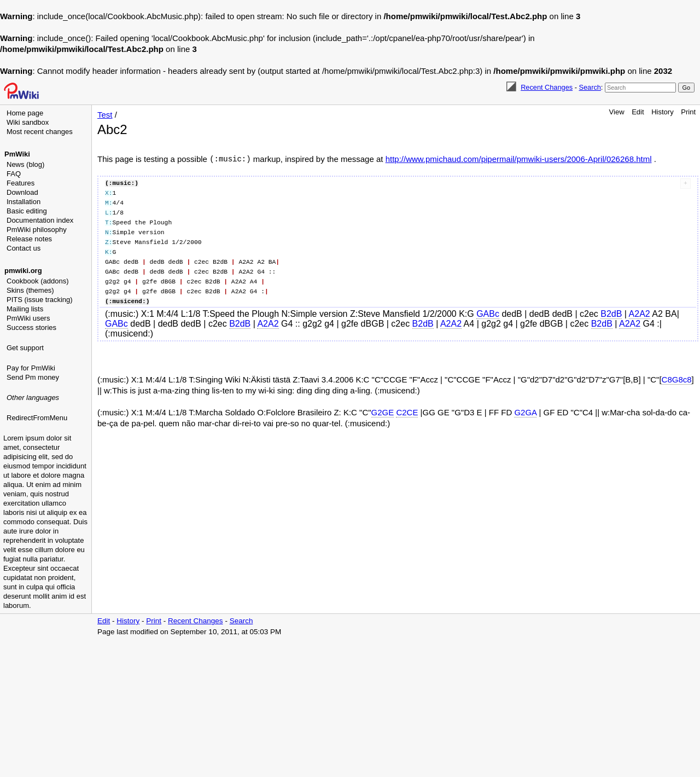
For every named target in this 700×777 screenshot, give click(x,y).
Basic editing (27, 211)
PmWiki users (28, 318)
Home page (25, 113)
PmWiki (17, 154)
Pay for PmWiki (31, 368)
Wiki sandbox (28, 122)
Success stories (31, 327)
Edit (638, 112)
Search (590, 87)
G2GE (383, 412)
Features (21, 183)
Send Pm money (33, 377)
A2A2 (640, 314)
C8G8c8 (677, 379)
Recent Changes (547, 87)
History (662, 112)
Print (688, 112)
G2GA (525, 412)
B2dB (611, 314)
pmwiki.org (23, 271)
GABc (488, 314)
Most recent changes (40, 132)
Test (105, 115)
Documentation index (40, 220)
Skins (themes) (30, 290)
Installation (24, 202)
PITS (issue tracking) (40, 300)
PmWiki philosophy (37, 230)
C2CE (407, 412)
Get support (25, 348)
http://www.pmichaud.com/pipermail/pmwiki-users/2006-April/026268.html (519, 159)
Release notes (29, 239)
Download (22, 192)
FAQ (14, 174)
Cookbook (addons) (37, 281)
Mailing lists (25, 309)
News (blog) (25, 164)
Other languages (33, 398)
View (617, 112)
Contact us (24, 248)
